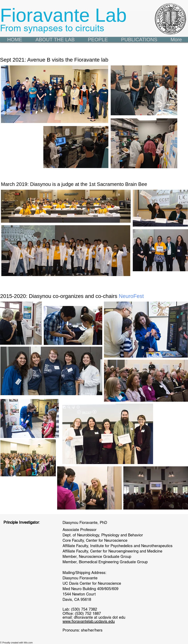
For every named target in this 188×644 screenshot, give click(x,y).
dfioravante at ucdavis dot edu (100, 617)
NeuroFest (131, 296)
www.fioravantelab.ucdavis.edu (89, 621)
